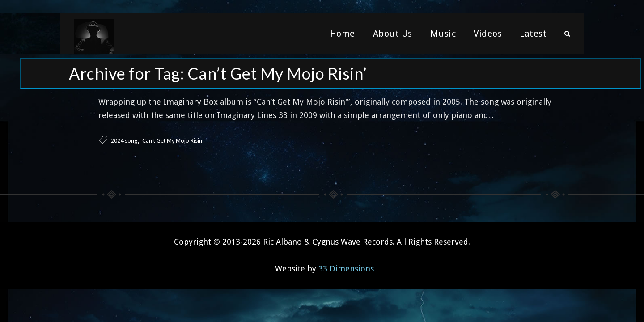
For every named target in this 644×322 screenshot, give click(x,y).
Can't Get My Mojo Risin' (173, 141)
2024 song (124, 141)
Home (343, 34)
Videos (488, 34)
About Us (393, 34)
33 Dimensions (346, 269)
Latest (533, 34)
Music (443, 34)
